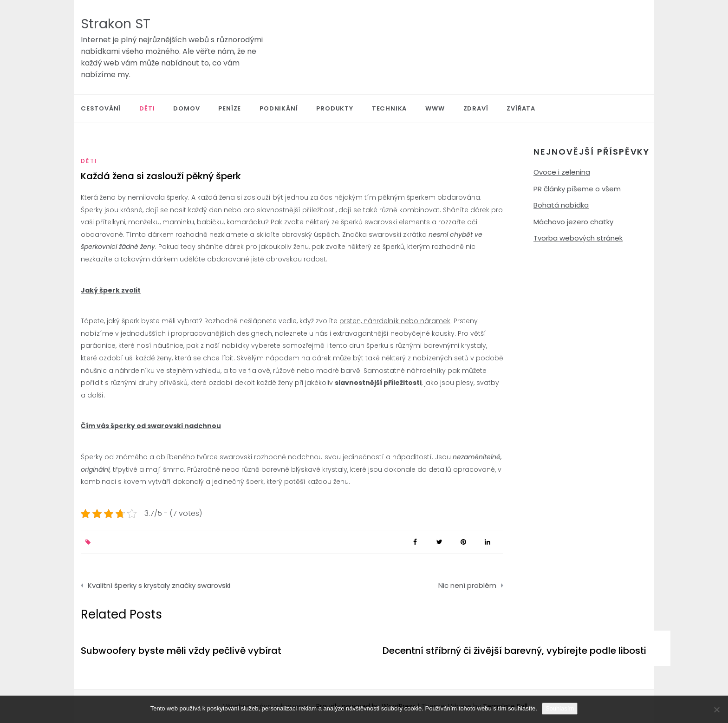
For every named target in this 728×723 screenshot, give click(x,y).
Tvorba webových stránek (578, 238)
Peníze (230, 108)
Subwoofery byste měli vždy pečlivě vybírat (181, 651)
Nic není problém (467, 585)
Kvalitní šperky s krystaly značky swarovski (159, 585)
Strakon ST (116, 24)
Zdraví (476, 108)
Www (435, 108)
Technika (389, 108)
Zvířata (521, 108)
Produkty (335, 108)
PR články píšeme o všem (577, 189)
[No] (716, 710)
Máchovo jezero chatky (573, 222)
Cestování (101, 108)
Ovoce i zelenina (562, 172)
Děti (147, 108)
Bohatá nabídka (561, 205)
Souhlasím (560, 708)
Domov (186, 108)
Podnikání (279, 108)
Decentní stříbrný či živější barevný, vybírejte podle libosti (514, 651)
